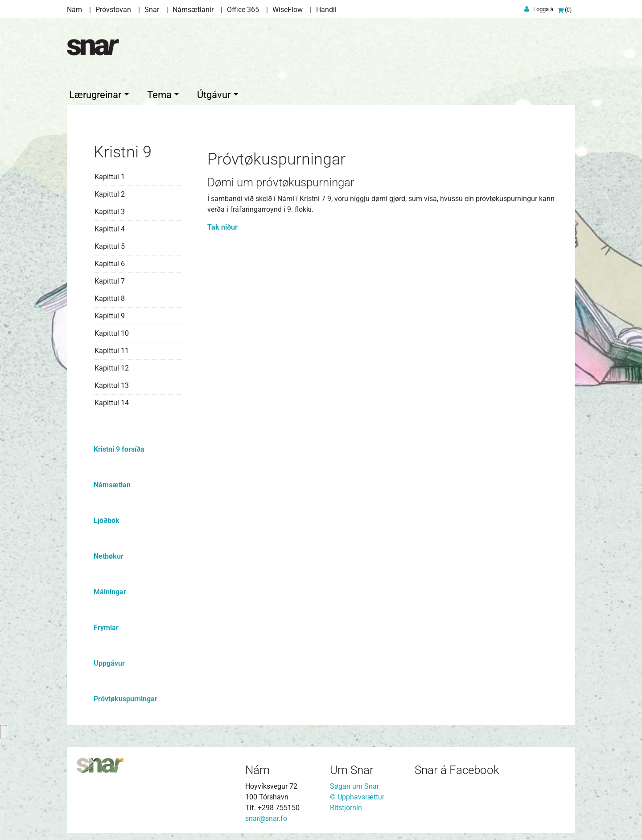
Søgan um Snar (354, 784)
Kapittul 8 (110, 297)
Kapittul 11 (112, 349)
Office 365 (243, 10)
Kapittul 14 (112, 401)
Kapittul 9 (110, 315)
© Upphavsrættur (357, 795)
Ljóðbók (107, 519)
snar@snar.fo (266, 817)
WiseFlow (288, 10)
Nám (74, 10)
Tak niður (222, 225)
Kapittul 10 (112, 332)
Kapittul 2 (110, 193)
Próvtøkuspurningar (126, 698)
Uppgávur (109, 662)
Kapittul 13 (112, 384)
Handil (326, 10)
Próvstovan (113, 10)
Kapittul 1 (110, 175)
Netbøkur (109, 555)
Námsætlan (112, 484)
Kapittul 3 (110, 210)
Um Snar (352, 769)
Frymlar (106, 626)
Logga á (543, 9)
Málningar (110, 591)
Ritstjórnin (346, 806)
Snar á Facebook (457, 769)
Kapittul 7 (110, 280)
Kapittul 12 (112, 367)
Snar (152, 10)
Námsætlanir (193, 10)
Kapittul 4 (110, 228)
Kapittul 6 (110, 262)
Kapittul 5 (110, 245)
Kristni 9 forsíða (119, 448)
